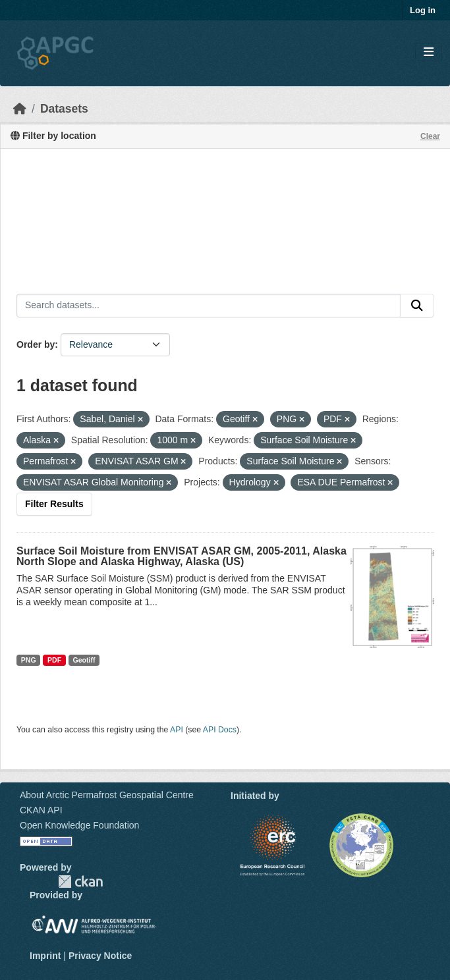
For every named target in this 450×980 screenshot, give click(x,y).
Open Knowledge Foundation (79, 825)
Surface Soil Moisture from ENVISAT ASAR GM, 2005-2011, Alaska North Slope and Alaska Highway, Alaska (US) (182, 556)
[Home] (20, 109)
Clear (430, 136)
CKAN (80, 882)
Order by (36, 344)
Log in (423, 10)
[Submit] (417, 306)
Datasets (64, 109)
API (177, 730)
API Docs (220, 730)
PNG (29, 660)
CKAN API (41, 810)
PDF (54, 660)
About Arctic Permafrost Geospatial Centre (107, 795)
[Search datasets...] (209, 306)
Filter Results (54, 504)
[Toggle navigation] (429, 52)
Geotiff (84, 660)
